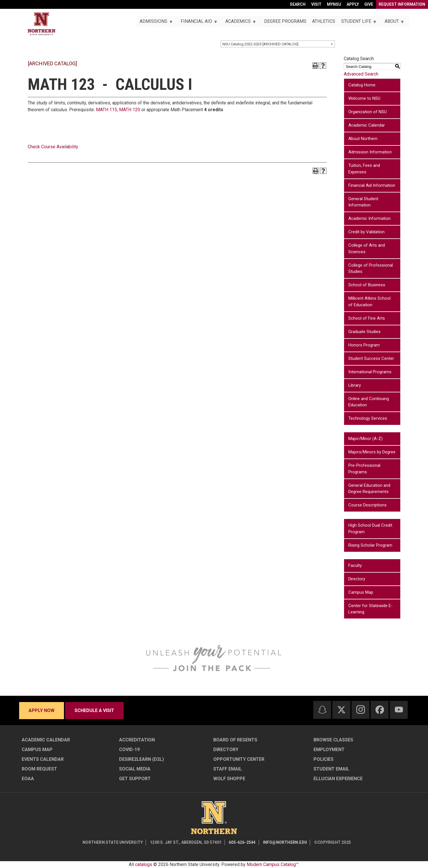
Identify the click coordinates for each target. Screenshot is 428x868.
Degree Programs (285, 21)
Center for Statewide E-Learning (370, 609)
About (393, 23)
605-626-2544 (242, 842)
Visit (316, 4)
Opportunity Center (239, 759)
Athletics (324, 21)
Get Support (135, 779)
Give (369, 4)
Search (298, 4)
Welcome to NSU (364, 98)
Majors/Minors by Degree (372, 452)
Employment (329, 750)
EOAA (28, 779)
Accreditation (137, 740)
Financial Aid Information (372, 185)
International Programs (370, 372)
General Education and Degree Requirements (369, 489)
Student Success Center (371, 358)
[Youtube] (399, 710)
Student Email (331, 769)
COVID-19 (129, 750)
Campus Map (361, 592)
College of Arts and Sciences (367, 249)
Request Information (402, 4)
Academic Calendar (367, 125)
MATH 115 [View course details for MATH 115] (107, 110)
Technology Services (368, 418)
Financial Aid (197, 23)
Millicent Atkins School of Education (369, 302)
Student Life (357, 23)
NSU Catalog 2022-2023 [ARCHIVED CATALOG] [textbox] (260, 44)
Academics (239, 23)
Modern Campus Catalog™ (273, 864)
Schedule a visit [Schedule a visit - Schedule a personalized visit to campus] (94, 710)
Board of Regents (235, 740)
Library (355, 385)
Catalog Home (362, 85)
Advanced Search (361, 74)
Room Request (39, 769)
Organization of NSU (367, 112)
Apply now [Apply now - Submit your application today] (42, 710)
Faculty (355, 565)
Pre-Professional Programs (364, 469)
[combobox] (278, 44)
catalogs (144, 864)
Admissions (155, 23)
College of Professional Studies (371, 268)
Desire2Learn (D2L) (141, 759)
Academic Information (369, 218)
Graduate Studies (364, 332)
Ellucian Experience (338, 779)
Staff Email (228, 769)
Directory (357, 579)
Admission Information (370, 152)
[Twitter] (341, 710)
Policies (323, 759)
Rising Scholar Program (370, 545)
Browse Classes (333, 740)
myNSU (334, 4)
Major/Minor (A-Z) (365, 439)
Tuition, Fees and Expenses (364, 169)
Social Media (135, 769)
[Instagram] (361, 709)
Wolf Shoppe (229, 779)
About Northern (363, 139)
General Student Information (363, 202)
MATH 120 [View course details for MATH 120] (130, 110)
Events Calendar (43, 759)
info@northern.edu (285, 842)
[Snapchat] (322, 710)
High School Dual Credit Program (370, 529)
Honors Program (364, 345)
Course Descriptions (367, 505)
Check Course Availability (53, 147)
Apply (353, 4)
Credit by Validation (366, 232)
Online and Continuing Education (369, 402)
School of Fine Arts (367, 318)
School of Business (367, 285)
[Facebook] (380, 710)
